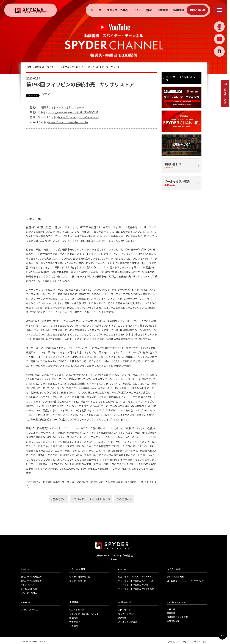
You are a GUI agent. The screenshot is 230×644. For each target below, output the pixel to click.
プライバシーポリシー (179, 642)
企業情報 (163, 10)
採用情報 (179, 10)
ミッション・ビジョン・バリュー (85, 614)
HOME (29, 67)
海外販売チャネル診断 (177, 617)
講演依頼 (122, 617)
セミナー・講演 (142, 10)
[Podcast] (219, 27)
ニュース (171, 609)
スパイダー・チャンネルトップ (181, 79)
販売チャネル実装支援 (31, 581)
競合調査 (171, 613)
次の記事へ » (129, 499)
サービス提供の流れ (30, 589)
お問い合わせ (197, 10)
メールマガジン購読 (181, 183)
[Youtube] (219, 39)
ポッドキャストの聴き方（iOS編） (134, 584)
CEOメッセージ (77, 609)
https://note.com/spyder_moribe (68, 122)
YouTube (25, 602)
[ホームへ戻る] (31, 11)
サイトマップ (200, 642)
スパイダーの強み (117, 10)
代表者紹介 (75, 622)
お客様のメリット (29, 584)
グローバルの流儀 (175, 576)
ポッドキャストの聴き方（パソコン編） (137, 581)
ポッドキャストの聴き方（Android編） (137, 589)
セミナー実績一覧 (78, 581)
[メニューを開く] (219, 10)
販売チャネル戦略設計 (31, 576)
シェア (46, 93)
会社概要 (74, 617)
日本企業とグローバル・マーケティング (186, 581)
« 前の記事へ (54, 499)
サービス (96, 10)
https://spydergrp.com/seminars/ (78, 117)
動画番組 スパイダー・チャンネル (52, 67)
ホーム (114, 559)
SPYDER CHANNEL (29, 609)
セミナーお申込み (126, 614)
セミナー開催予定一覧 (80, 576)
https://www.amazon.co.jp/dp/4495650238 (73, 112)
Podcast (123, 569)
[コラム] (219, 51)
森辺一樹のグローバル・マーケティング (137, 576)
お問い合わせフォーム (71, 107)
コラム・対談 (174, 569)
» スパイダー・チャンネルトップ (91, 499)
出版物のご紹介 (225, 95)
